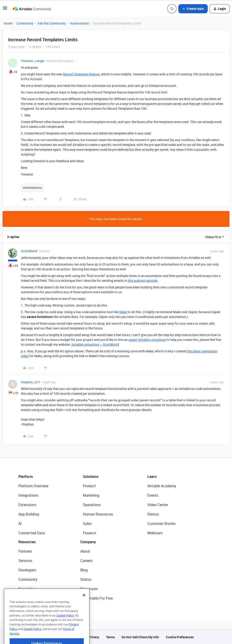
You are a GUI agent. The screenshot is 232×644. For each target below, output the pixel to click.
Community (25, 23)
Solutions (91, 477)
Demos (153, 514)
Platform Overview (33, 486)
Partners (25, 551)
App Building (29, 514)
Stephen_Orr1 (31, 382)
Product (89, 486)
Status (86, 579)
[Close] (84, 604)
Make (123, 312)
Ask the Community (52, 23)
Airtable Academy (162, 486)
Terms (110, 637)
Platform (26, 477)
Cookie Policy (65, 624)
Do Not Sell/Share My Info (140, 637)
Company (88, 542)
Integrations (28, 495)
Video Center (158, 505)
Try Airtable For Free (96, 598)
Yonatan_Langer (33, 61)
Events (153, 495)
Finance (89, 533)
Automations (79, 23)
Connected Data (32, 533)
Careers (86, 561)
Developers (27, 570)
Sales (87, 523)
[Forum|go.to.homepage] (32, 9)
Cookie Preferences (180, 637)
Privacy (94, 637)
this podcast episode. (143, 281)
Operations (92, 505)
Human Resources (98, 514)
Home (8, 23)
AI (20, 523)
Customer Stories (161, 523)
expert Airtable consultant (147, 340)
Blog (84, 570)
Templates (27, 589)
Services (25, 561)
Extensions (27, 505)
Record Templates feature (81, 74)
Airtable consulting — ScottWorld (95, 344)
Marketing (91, 495)
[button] (5, 10)
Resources (27, 542)
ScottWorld (29, 251)
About (85, 551)
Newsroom (89, 589)
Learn (152, 477)
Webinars (155, 533)
